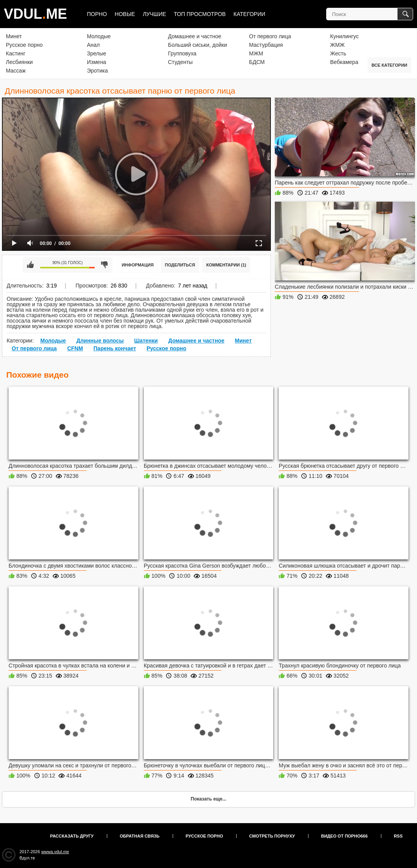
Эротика (97, 71)
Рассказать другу (72, 836)
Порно (97, 14)
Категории (249, 14)
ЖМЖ (337, 45)
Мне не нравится (104, 265)
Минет (14, 36)
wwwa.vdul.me (55, 852)
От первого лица (270, 36)
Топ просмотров (200, 14)
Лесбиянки (19, 62)
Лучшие (154, 14)
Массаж (16, 71)
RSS (398, 836)
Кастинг (16, 53)
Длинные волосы (100, 341)
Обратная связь (140, 836)
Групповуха (182, 53)
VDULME (35, 14)
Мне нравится (30, 265)
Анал (93, 45)
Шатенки (146, 341)
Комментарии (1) (226, 265)
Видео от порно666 (345, 836)
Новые (125, 14)
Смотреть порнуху (272, 836)
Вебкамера (344, 62)
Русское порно (24, 45)
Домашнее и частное (195, 36)
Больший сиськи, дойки (197, 45)
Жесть (338, 53)
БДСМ (257, 62)
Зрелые (97, 53)
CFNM (75, 348)
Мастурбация (266, 45)
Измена (96, 62)
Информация (138, 265)
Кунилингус (344, 36)
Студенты (180, 62)
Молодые (99, 36)
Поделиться (180, 265)
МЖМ (256, 53)
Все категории (389, 65)
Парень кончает (115, 348)
